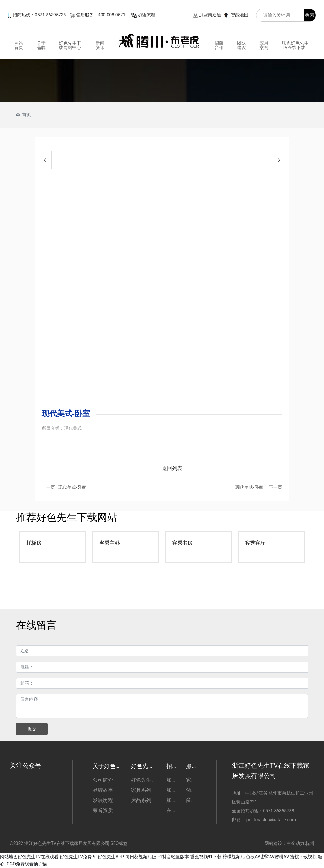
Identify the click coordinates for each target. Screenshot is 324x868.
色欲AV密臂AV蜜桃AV (267, 857)
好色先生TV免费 (76, 857)
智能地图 (240, 15)
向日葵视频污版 (141, 857)
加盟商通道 (210, 15)
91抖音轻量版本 (173, 857)
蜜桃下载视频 (303, 857)
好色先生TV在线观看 (38, 857)
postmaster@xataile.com (271, 820)
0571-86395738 (279, 811)
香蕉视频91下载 (206, 857)
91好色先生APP (109, 857)
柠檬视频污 (234, 857)
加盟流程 (146, 15)
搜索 (310, 15)
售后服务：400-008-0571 (101, 15)
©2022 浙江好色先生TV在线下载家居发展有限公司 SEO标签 (69, 843)
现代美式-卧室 (72, 487)
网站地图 (9, 857)
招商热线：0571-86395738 (39, 15)
